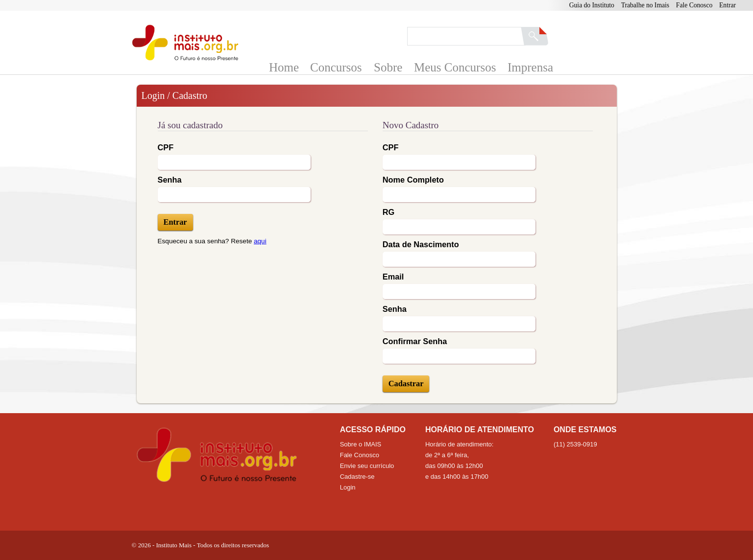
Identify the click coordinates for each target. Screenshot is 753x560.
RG (389, 212)
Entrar (728, 5)
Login (348, 487)
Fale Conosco (694, 5)
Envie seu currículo (367, 466)
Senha (170, 180)
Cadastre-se (357, 477)
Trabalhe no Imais (645, 5)
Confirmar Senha (415, 341)
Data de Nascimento (421, 244)
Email (393, 277)
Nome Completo (413, 180)
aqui (260, 241)
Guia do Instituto (592, 5)
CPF (166, 147)
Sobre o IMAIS (361, 444)
